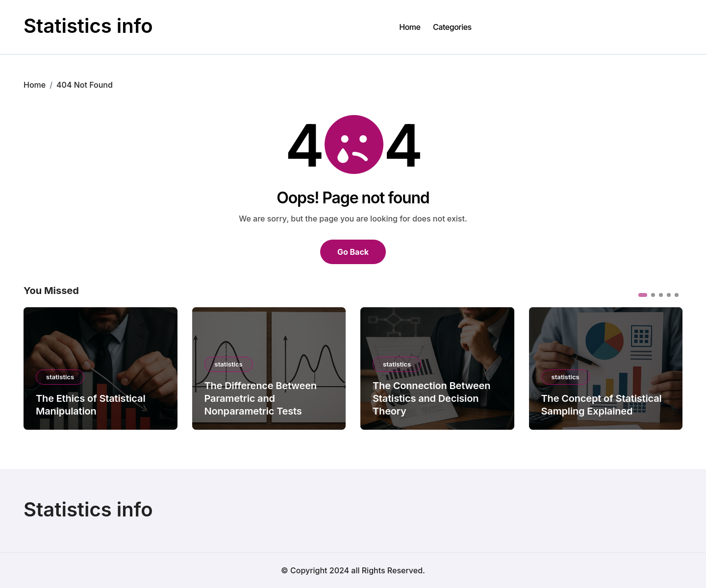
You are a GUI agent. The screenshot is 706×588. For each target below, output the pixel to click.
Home (410, 27)
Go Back (353, 252)
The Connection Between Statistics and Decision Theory (431, 398)
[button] (643, 295)
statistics (60, 377)
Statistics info (88, 26)
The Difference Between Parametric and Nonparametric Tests (261, 398)
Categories (452, 27)
